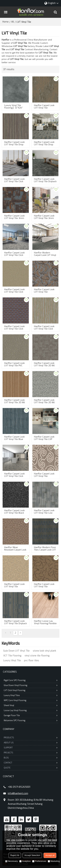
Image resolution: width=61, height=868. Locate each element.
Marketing (54, 861)
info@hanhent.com (18, 793)
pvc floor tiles (32, 661)
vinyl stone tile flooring (37, 656)
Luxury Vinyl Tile (12, 661)
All (13, 22)
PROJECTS (31, 753)
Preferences (39, 861)
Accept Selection (32, 855)
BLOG (31, 758)
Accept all (50, 855)
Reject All (15, 855)
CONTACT (31, 763)
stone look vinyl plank (44, 651)
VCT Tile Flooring (12, 656)
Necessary (11, 861)
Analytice (25, 861)
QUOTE (31, 768)
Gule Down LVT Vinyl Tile (16, 651)
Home (6, 22)
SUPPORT (31, 748)
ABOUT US (31, 743)
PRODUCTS (31, 738)
